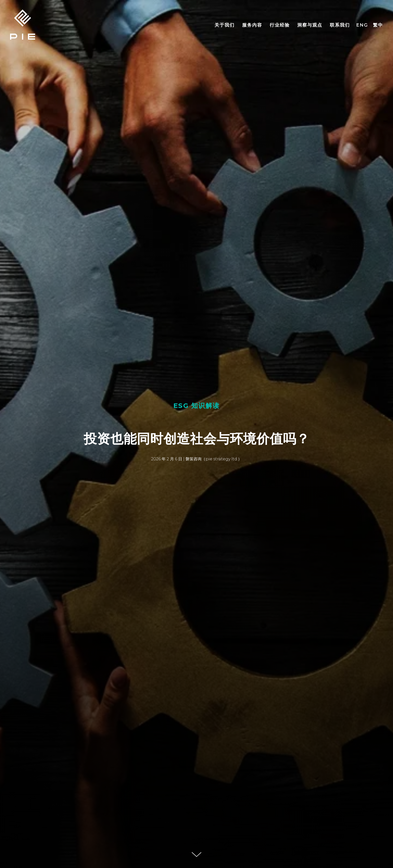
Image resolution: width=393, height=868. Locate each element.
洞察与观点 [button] (310, 25)
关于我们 (225, 25)
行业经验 (280, 25)
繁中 (378, 25)
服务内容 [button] (252, 25)
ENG (362, 25)
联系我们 (340, 25)
